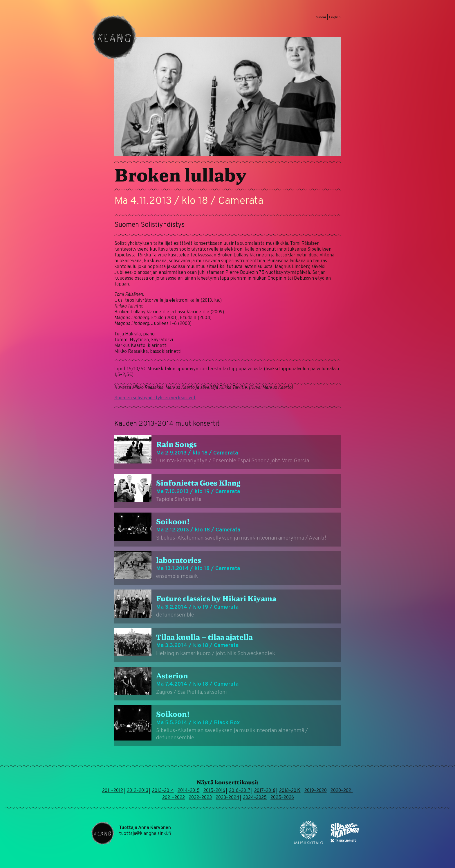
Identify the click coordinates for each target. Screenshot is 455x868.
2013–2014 (163, 791)
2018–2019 (290, 791)
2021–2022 (174, 798)
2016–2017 (240, 791)
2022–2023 (200, 798)
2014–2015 (189, 791)
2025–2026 (282, 798)
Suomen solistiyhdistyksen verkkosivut (155, 398)
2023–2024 (227, 798)
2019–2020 (316, 791)
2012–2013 (138, 791)
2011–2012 (113, 791)
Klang (114, 37)
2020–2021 (342, 791)
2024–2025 (255, 798)
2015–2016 (214, 791)
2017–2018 (265, 791)
